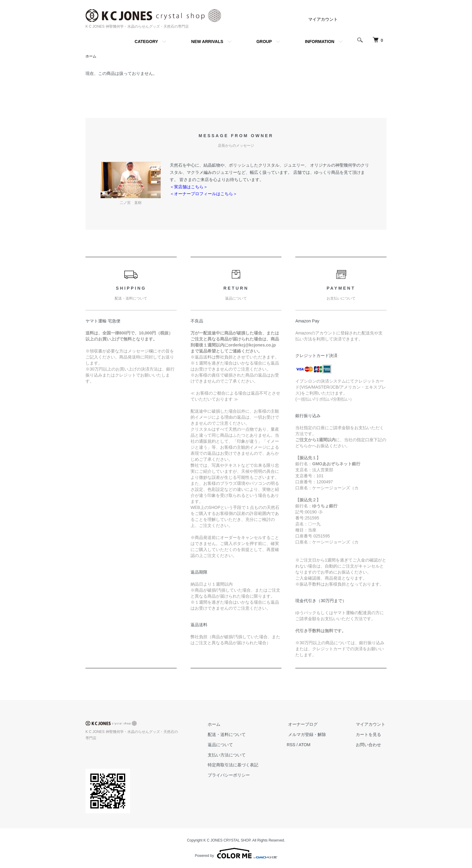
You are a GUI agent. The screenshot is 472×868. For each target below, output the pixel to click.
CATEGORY (146, 42)
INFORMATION (320, 42)
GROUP (264, 42)
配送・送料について (233, 735)
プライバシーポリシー (235, 775)
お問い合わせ (370, 745)
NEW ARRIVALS (207, 42)
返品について (227, 745)
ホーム (91, 57)
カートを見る (370, 735)
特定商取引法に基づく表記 (240, 765)
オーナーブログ (307, 725)
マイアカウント (323, 19)
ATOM (310, 745)
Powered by (236, 854)
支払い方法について (233, 755)
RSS (296, 745)
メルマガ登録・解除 (311, 735)
